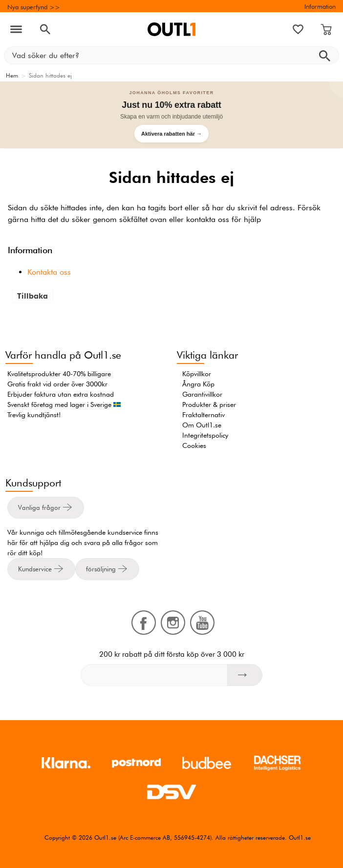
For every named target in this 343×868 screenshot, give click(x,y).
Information (320, 6)
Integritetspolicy (205, 435)
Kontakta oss (49, 272)
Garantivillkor (202, 394)
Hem (12, 75)
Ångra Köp (198, 384)
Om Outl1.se (202, 425)
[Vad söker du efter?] (171, 55)
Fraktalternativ (204, 415)
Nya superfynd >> (34, 7)
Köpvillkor (197, 374)
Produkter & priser (209, 404)
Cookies (194, 445)
